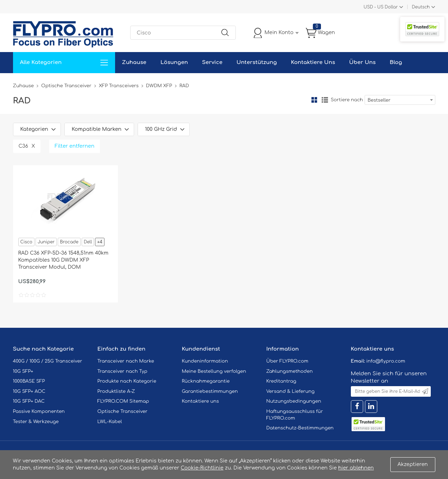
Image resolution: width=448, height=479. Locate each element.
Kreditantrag (281, 381)
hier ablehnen (356, 468)
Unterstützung (257, 62)
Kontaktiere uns (201, 401)
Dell (88, 242)
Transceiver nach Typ (122, 371)
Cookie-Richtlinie (202, 468)
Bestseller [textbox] (379, 100)
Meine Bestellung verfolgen (214, 371)
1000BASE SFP (29, 381)
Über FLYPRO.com (288, 361)
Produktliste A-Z (116, 391)
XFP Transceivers (119, 86)
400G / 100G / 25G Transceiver (48, 361)
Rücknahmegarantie (206, 381)
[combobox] (400, 100)
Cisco (26, 242)
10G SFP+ (23, 371)
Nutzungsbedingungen (294, 401)
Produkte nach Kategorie (127, 381)
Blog (396, 62)
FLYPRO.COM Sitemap (123, 401)
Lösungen (174, 62)
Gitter (314, 100)
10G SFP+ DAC (29, 401)
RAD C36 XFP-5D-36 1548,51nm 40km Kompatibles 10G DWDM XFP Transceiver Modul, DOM (63, 260)
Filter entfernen (75, 146)
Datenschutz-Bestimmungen (300, 428)
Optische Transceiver (66, 86)
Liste (325, 100)
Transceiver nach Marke (126, 361)
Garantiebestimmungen (210, 391)
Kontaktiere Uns (313, 62)
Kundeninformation (205, 361)
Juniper (46, 242)
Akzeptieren (413, 464)
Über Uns (362, 62)
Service (212, 62)
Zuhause (134, 62)
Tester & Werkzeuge (36, 422)
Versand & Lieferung (291, 391)
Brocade (69, 242)
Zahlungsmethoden (290, 371)
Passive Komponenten (39, 411)
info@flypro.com (386, 361)
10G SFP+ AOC (29, 391)
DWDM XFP (159, 86)
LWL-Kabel (110, 422)
